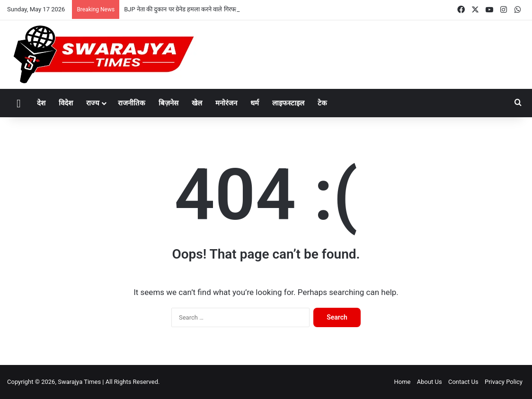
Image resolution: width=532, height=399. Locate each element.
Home (402, 382)
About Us (430, 382)
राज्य (93, 103)
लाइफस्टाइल (288, 103)
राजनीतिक (132, 103)
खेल (197, 103)
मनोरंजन (226, 103)
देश (41, 103)
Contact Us (463, 382)
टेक (322, 103)
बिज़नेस (168, 103)
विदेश (66, 103)
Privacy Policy (504, 382)
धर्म (255, 103)
